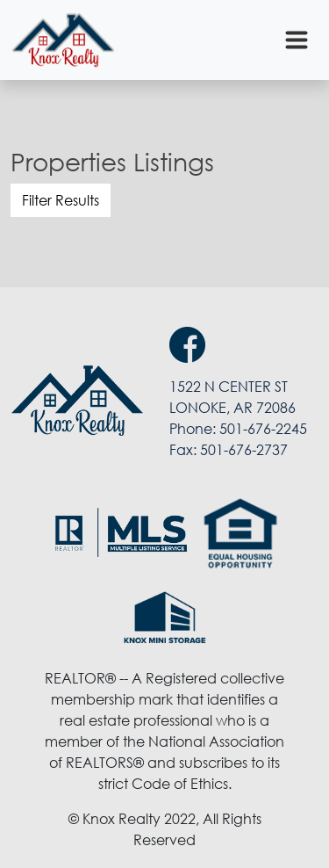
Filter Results (61, 200)
